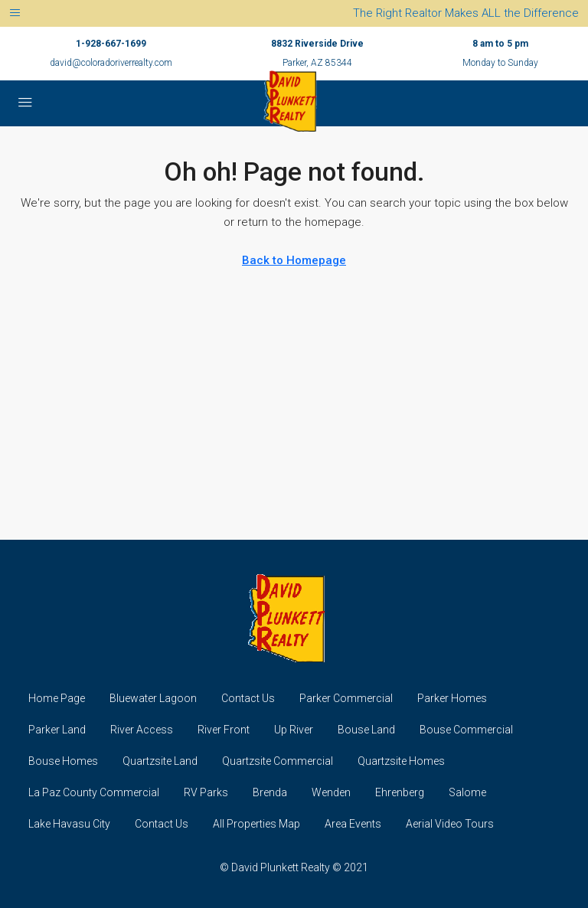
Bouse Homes (63, 761)
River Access (142, 730)
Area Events (353, 824)
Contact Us (248, 698)
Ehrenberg (400, 792)
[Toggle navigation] (15, 13)
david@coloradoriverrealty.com (111, 63)
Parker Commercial (346, 698)
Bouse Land (366, 730)
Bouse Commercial (466, 730)
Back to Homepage (294, 260)
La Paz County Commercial (94, 792)
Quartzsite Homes (401, 761)
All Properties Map (256, 824)
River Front (224, 730)
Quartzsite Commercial (278, 761)
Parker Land (57, 730)
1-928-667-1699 (111, 44)
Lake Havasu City (69, 824)
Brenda (270, 792)
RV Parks (206, 792)
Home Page (57, 698)
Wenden (331, 792)
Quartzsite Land (160, 761)
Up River (294, 730)
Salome (467, 792)
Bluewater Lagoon (153, 698)
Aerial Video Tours (450, 824)
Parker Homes (452, 698)
